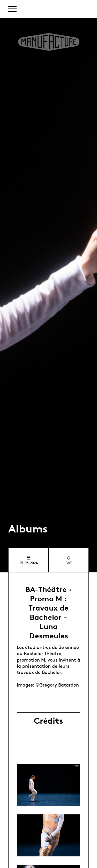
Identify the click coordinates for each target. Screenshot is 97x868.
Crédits (48, 721)
